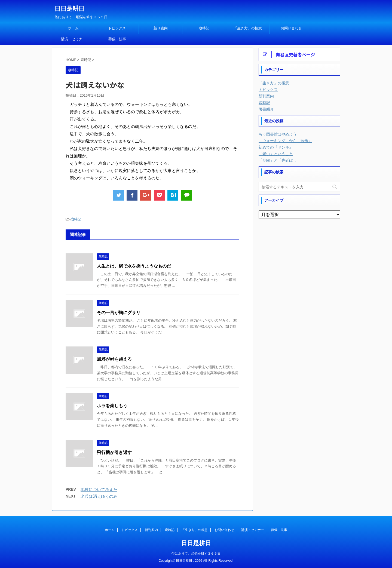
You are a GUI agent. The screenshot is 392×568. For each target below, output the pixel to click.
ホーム (73, 28)
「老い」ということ (276, 154)
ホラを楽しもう (112, 406)
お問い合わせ (291, 28)
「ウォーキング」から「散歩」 (285, 141)
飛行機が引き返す (114, 452)
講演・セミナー (73, 39)
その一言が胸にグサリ (119, 313)
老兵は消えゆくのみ (99, 496)
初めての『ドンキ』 (276, 147)
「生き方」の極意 (248, 28)
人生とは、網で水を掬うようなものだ (134, 266)
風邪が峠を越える (114, 359)
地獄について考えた (99, 489)
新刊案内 (161, 28)
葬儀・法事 (117, 39)
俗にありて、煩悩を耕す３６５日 (196, 554)
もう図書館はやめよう (278, 134)
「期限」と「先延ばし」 (280, 160)
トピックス (117, 28)
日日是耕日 (69, 9)
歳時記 (204, 28)
